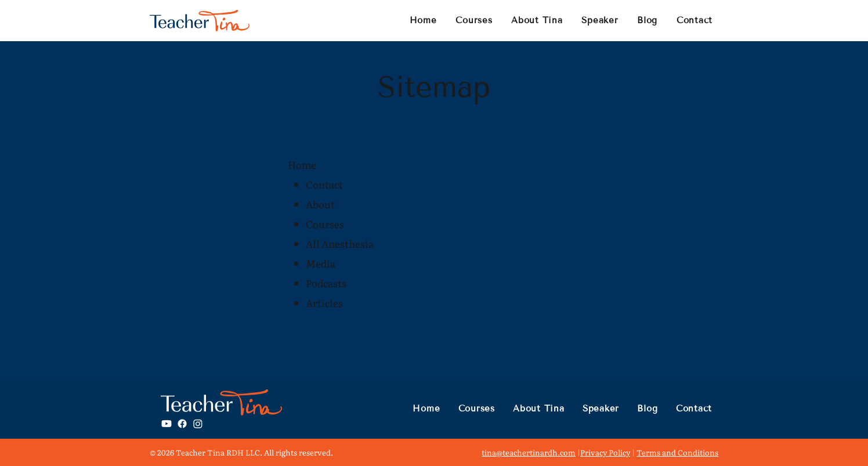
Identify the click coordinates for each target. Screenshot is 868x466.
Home (302, 165)
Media (321, 263)
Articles (324, 303)
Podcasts (326, 283)
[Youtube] (167, 424)
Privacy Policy (605, 452)
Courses (325, 224)
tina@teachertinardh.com (529, 452)
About (320, 204)
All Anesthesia (340, 243)
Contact (324, 184)
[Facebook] (182, 424)
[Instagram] (198, 424)
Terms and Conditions (677, 452)
